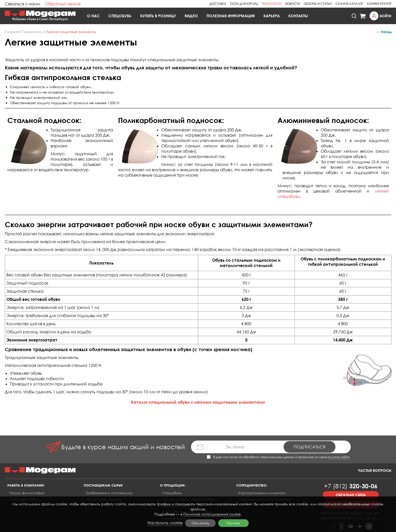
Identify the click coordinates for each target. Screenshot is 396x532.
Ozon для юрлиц (244, 4)
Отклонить (200, 523)
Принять (233, 523)
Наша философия (27, 493)
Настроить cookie (165, 523)
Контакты (298, 16)
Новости (293, 4)
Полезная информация (231, 16)
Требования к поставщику (109, 493)
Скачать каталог (349, 4)
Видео (191, 16)
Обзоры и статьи (318, 4)
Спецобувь (120, 16)
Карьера (272, 16)
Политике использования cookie (212, 514)
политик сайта (339, 457)
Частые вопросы (375, 470)
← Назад (384, 32)
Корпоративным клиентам (262, 493)
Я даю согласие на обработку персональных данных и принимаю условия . (278, 457)
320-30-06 (351, 486)
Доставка (218, 4)
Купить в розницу (158, 16)
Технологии (272, 4)
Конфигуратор (379, 4)
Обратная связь (351, 495)
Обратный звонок (63, 4)
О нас (93, 16)
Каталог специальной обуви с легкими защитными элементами (198, 402)
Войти (386, 16)
